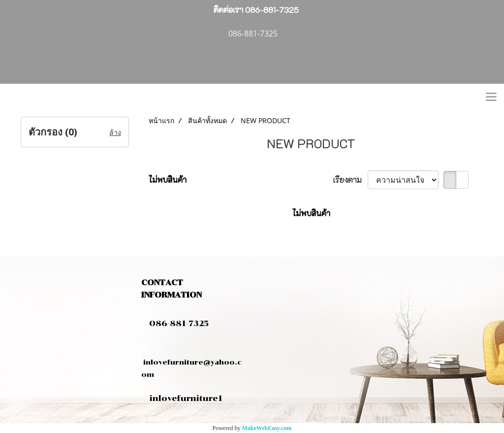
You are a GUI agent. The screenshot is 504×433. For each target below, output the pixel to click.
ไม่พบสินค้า (168, 180)
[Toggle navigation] (491, 98)
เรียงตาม (350, 180)
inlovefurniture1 (186, 398)
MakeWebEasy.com (267, 428)
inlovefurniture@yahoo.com (191, 362)
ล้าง (115, 132)
